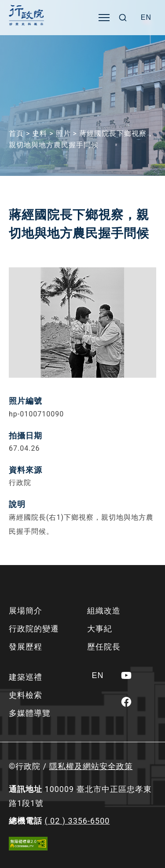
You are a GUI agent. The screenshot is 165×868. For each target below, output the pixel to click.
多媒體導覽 (30, 713)
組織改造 (104, 611)
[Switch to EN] (146, 18)
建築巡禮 (26, 677)
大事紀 (100, 629)
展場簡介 (26, 611)
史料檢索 (26, 695)
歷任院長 (104, 647)
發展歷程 (26, 647)
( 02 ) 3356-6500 (77, 821)
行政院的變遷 (34, 629)
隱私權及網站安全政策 (91, 766)
